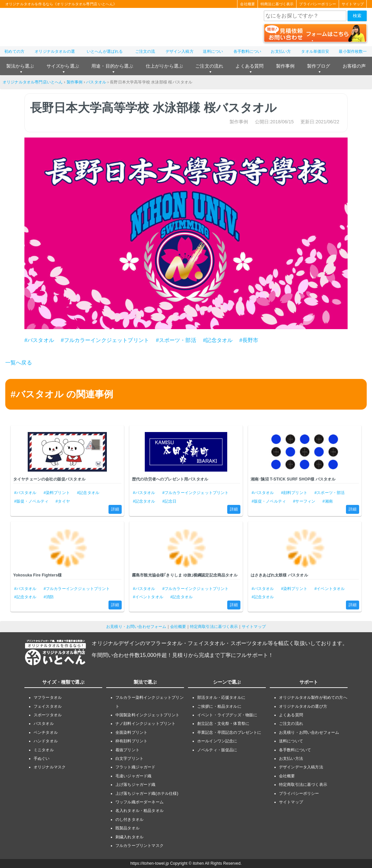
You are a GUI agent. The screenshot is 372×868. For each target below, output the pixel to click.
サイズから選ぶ (63, 66)
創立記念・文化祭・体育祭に (223, 724)
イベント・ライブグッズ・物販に (227, 715)
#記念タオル (218, 340)
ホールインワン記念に (217, 741)
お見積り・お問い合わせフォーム (136, 627)
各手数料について (295, 750)
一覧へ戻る (19, 363)
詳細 (115, 509)
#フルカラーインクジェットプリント (105, 340)
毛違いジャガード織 (133, 776)
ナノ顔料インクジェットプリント (145, 724)
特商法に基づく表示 (277, 4)
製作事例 (285, 66)
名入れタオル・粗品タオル (139, 811)
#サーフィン (304, 501)
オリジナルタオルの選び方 (303, 706)
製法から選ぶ (20, 66)
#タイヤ (63, 501)
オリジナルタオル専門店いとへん (33, 82)
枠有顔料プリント (131, 741)
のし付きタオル (129, 820)
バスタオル (96, 82)
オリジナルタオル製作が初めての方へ (313, 697)
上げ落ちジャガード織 (136, 785)
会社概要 (248, 4)
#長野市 (249, 340)
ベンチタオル (46, 732)
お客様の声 (354, 66)
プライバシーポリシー (318, 4)
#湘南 (328, 501)
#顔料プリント (294, 493)
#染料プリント (57, 493)
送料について (291, 741)
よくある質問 (249, 66)
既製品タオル (127, 828)
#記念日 (169, 501)
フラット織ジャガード (136, 767)
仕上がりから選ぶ (164, 66)
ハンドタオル (46, 741)
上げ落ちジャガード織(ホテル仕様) (147, 793)
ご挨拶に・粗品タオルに (219, 706)
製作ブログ (319, 66)
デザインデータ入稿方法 (301, 767)
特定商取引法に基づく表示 (214, 627)
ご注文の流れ (209, 66)
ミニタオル (44, 750)
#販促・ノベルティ (31, 501)
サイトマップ (353, 4)
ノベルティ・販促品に (217, 750)
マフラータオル (48, 697)
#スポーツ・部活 (176, 340)
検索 (357, 16)
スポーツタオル (48, 715)
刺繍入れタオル (129, 837)
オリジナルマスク (50, 767)
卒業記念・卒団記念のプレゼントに (229, 732)
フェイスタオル (48, 706)
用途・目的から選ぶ (112, 66)
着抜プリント (127, 750)
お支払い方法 (291, 759)
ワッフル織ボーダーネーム (139, 802)
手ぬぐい (42, 759)
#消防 (49, 597)
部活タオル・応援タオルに (221, 697)
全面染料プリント (131, 732)
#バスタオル (39, 340)
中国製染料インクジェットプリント (148, 715)
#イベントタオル (148, 597)
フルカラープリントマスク (139, 846)
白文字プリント (129, 759)
